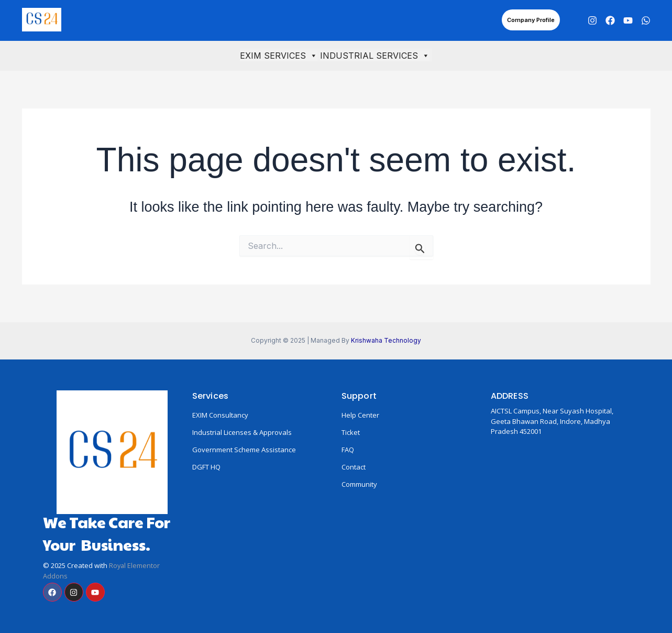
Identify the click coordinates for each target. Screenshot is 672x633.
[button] (531, 20)
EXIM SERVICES (279, 56)
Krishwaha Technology (386, 340)
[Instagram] (592, 20)
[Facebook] (610, 20)
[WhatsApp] (646, 20)
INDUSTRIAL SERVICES (375, 56)
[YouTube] (628, 20)
